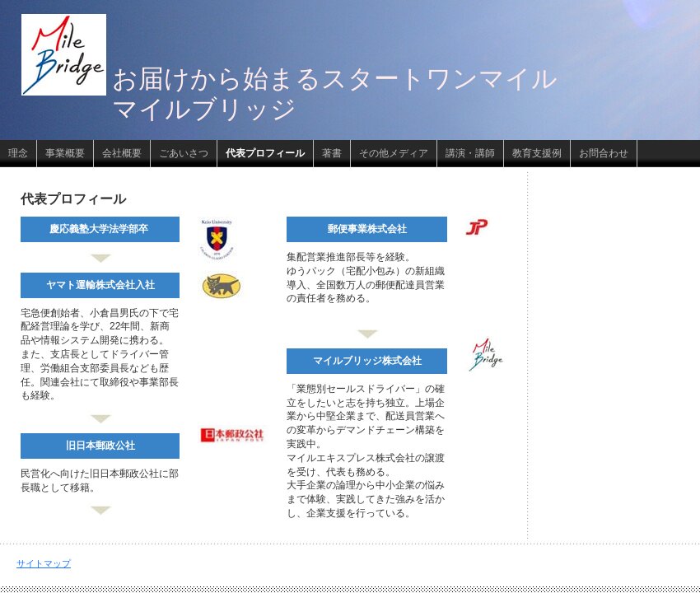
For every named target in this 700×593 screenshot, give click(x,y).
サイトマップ (44, 563)
